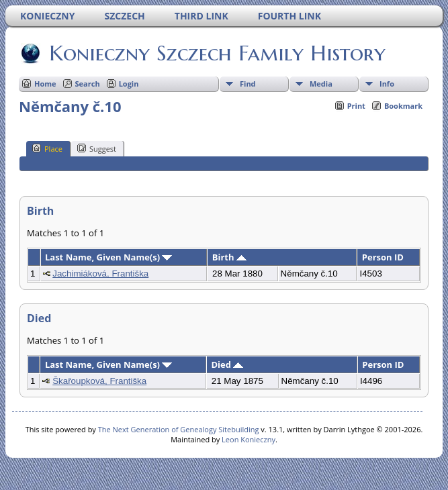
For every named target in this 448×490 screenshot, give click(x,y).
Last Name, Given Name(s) (109, 257)
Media (321, 84)
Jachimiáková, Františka (100, 274)
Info (387, 84)
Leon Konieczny (249, 439)
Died (228, 364)
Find (248, 84)
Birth (229, 257)
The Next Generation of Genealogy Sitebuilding (179, 429)
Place (47, 148)
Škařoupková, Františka (99, 381)
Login (129, 84)
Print (356, 106)
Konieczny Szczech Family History (216, 53)
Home (45, 84)
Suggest (97, 148)
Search (88, 84)
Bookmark (403, 106)
